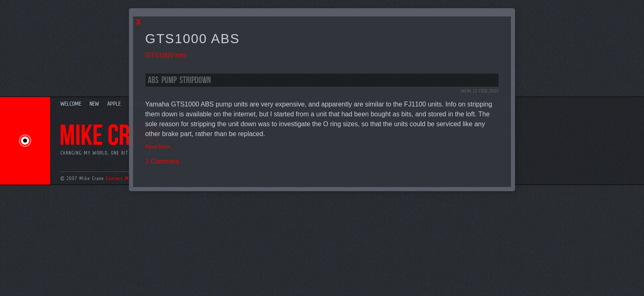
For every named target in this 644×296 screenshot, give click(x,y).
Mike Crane (112, 136)
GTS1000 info (166, 55)
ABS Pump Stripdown (179, 80)
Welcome (71, 104)
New (94, 104)
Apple (114, 104)
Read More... (160, 147)
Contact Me (119, 178)
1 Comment (162, 161)
